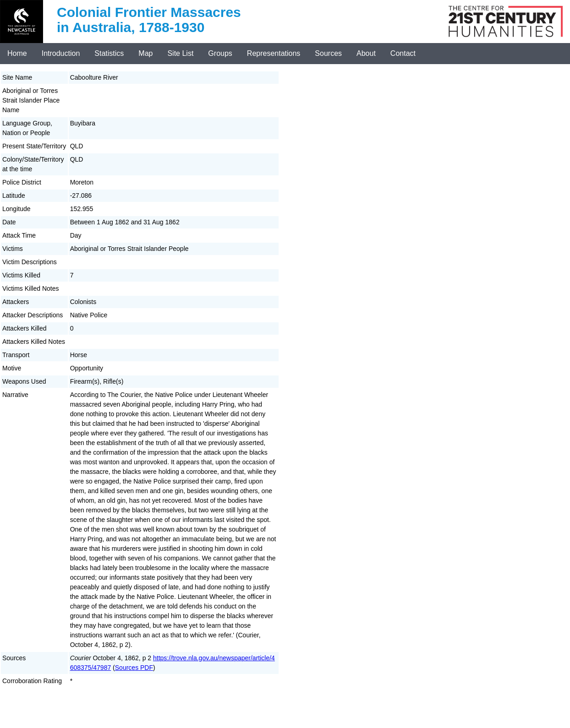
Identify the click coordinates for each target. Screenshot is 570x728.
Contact (403, 53)
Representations (274, 53)
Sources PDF (134, 668)
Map (145, 53)
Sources (328, 53)
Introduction (61, 53)
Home (17, 53)
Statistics (109, 53)
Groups (220, 53)
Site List (180, 53)
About (366, 53)
